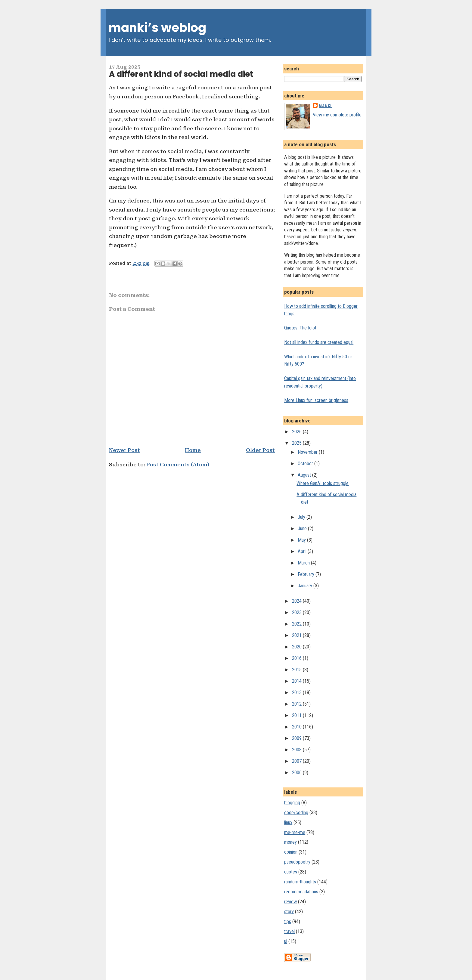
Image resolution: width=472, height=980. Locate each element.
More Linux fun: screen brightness (316, 400)
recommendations (301, 892)
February (307, 574)
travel (289, 931)
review (290, 902)
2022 (297, 624)
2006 (297, 773)
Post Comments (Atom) (178, 465)
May (302, 540)
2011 (297, 715)
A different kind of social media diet (181, 74)
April (303, 551)
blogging (292, 803)
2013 (297, 692)
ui (286, 941)
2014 (297, 681)
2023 (297, 612)
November (308, 452)
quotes (291, 872)
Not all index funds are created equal (319, 342)
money (290, 842)
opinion (291, 852)
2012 (297, 704)
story (289, 912)
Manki (325, 106)
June (303, 529)
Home (193, 450)
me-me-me (295, 832)
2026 (297, 432)
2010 (297, 727)
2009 (297, 738)
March (304, 563)
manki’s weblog (157, 28)
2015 (297, 670)
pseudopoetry (297, 862)
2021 (297, 635)
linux (288, 822)
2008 (297, 750)
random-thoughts (300, 882)
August (305, 475)
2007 (297, 761)
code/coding (296, 813)
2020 (297, 647)
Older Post (260, 450)
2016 (297, 658)
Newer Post (124, 450)
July (302, 517)
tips (288, 921)
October (306, 464)
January (306, 586)
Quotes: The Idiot (300, 328)
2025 (297, 443)
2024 (297, 601)
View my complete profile (337, 115)
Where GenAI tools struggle (323, 483)
